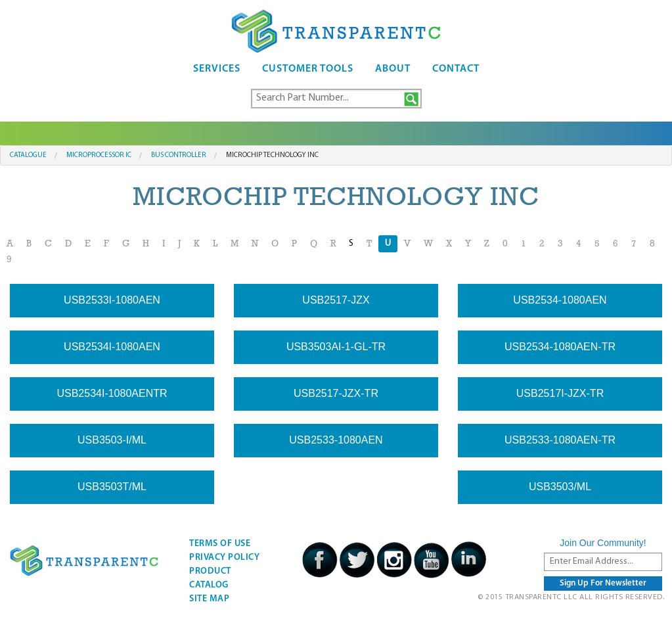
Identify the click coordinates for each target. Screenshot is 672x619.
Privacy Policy (224, 558)
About (393, 69)
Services (217, 69)
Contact (456, 69)
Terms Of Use (220, 544)
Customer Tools (308, 69)
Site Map (209, 599)
